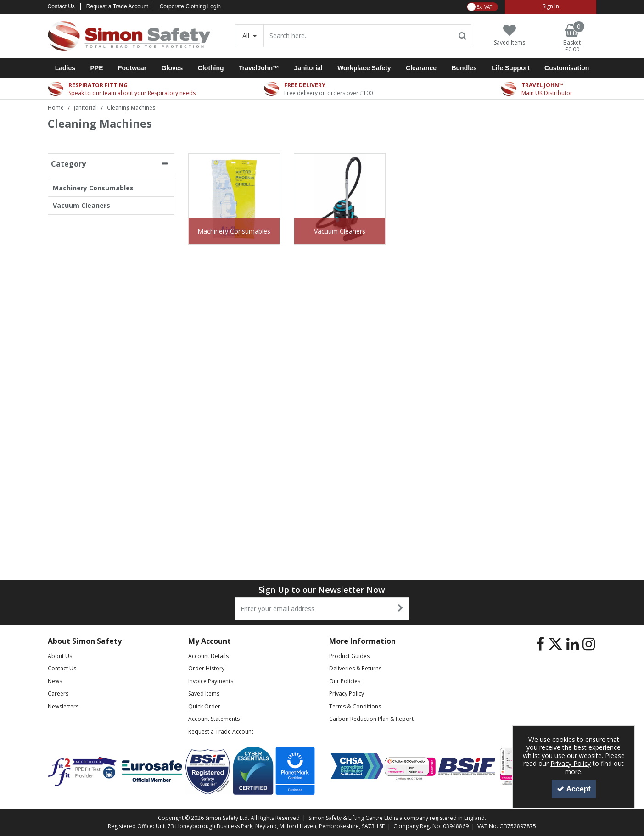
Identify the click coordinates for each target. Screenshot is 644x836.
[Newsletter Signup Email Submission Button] (401, 609)
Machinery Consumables (93, 188)
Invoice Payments (211, 681)
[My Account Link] (551, 7)
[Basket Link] (572, 39)
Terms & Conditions (355, 706)
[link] (540, 644)
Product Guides (349, 656)
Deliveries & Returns (355, 668)
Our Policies (345, 681)
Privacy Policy (347, 694)
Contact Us (61, 6)
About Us (60, 656)
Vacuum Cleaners (81, 206)
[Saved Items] (510, 35)
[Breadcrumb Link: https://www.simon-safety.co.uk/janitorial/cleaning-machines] (131, 107)
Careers (58, 694)
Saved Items (204, 694)
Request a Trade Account (117, 6)
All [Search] (247, 36)
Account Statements (214, 719)
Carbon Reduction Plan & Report (371, 719)
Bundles (464, 68)
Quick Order (204, 706)
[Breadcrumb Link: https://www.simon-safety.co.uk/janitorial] (85, 107)
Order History (206, 668)
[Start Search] (462, 36)
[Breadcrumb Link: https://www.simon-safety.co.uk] (56, 107)
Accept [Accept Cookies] (574, 789)
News (55, 681)
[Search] (358, 36)
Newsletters (63, 706)
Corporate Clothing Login (190, 6)
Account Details (208, 656)
